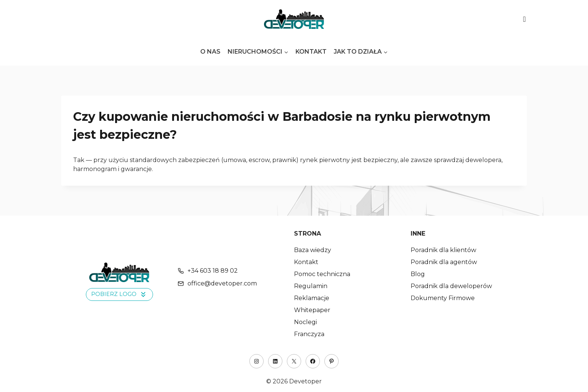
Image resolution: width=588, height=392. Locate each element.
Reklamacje (312, 298)
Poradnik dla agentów (444, 262)
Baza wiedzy (313, 250)
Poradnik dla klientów (443, 250)
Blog (418, 274)
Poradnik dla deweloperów (451, 286)
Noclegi (305, 322)
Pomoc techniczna (322, 274)
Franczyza (309, 334)
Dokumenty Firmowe (443, 298)
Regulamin (311, 286)
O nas (210, 52)
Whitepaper (312, 310)
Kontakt (311, 52)
